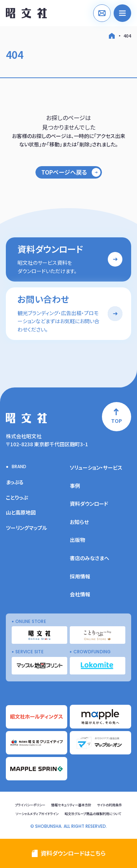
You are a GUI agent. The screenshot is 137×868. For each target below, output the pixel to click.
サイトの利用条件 (110, 805)
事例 (75, 486)
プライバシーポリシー (30, 805)
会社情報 (80, 594)
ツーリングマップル (26, 528)
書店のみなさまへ (90, 558)
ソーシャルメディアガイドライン (37, 814)
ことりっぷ (17, 497)
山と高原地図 (21, 512)
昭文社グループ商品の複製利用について (93, 814)
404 (127, 36)
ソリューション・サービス (96, 467)
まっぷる (15, 482)
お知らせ (79, 522)
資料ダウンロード (89, 504)
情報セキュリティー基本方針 (71, 805)
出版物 (77, 540)
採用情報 (80, 576)
